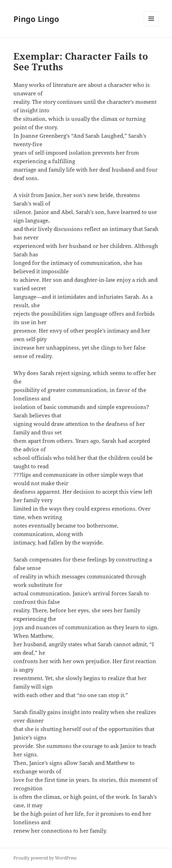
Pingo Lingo (36, 19)
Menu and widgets (151, 26)
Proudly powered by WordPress (45, 858)
